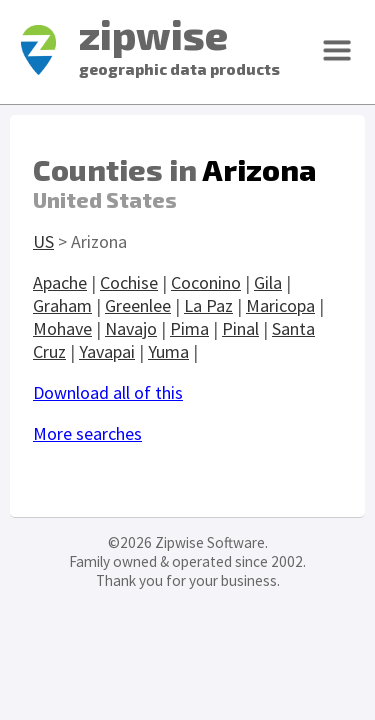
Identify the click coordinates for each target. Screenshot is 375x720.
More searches (87, 433)
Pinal (240, 328)
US (43, 241)
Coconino (206, 282)
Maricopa (280, 305)
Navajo (131, 328)
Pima (189, 328)
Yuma (168, 351)
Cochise (129, 282)
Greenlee (138, 305)
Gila (268, 282)
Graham (62, 305)
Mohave (62, 328)
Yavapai (107, 351)
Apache (60, 282)
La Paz (208, 305)
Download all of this (108, 392)
